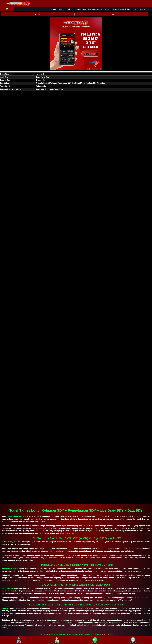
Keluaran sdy (7, 542)
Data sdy (6, 608)
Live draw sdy (8, 588)
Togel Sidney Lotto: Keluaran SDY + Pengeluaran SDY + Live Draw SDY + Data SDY (76, 634)
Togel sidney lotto (15, 516)
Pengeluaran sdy (9, 568)
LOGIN (112, 14)
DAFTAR (38, 14)
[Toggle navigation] (3, 4)
